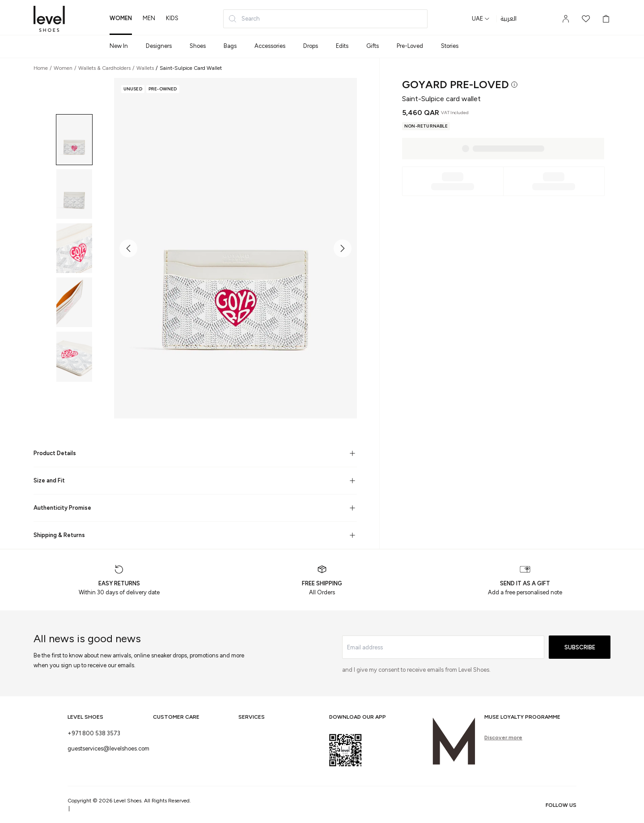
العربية (508, 19)
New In (119, 46)
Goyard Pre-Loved (455, 84)
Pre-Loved (410, 46)
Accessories (270, 46)
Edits (342, 46)
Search (244, 19)
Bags (230, 46)
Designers (159, 46)
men (149, 18)
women (121, 18)
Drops (311, 46)
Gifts (373, 46)
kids (172, 18)
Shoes (198, 46)
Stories (450, 46)
